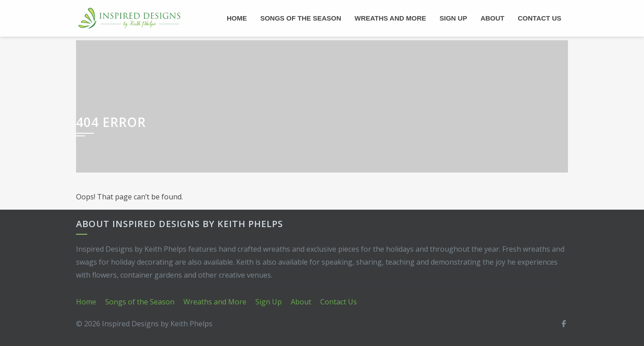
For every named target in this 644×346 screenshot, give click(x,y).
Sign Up (453, 18)
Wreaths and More (390, 18)
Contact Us (540, 18)
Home (237, 18)
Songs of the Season (301, 18)
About (492, 18)
